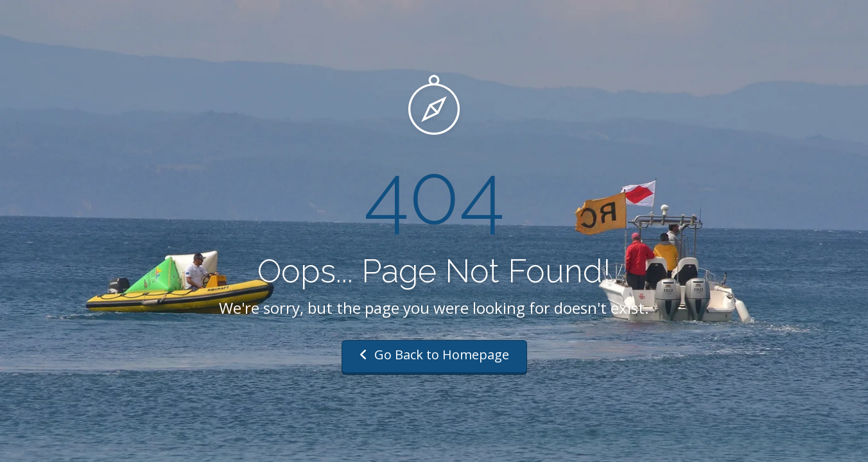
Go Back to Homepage (434, 355)
